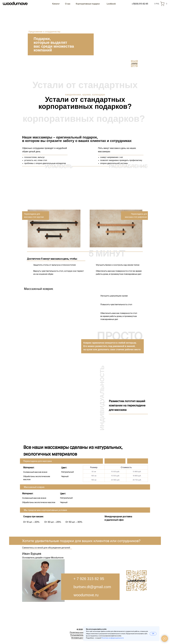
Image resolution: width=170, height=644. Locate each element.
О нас (68, 4)
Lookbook (111, 4)
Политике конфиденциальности (113, 638)
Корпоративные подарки (88, 4)
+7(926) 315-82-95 (140, 4)
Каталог (56, 4)
